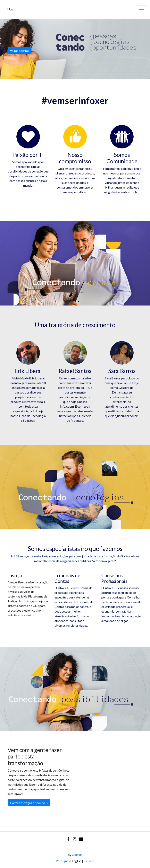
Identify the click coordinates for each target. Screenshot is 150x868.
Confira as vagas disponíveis (29, 803)
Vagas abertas (20, 51)
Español (89, 861)
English (77, 861)
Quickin (77, 855)
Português (63, 861)
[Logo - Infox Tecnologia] (10, 9)
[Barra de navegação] (141, 9)
